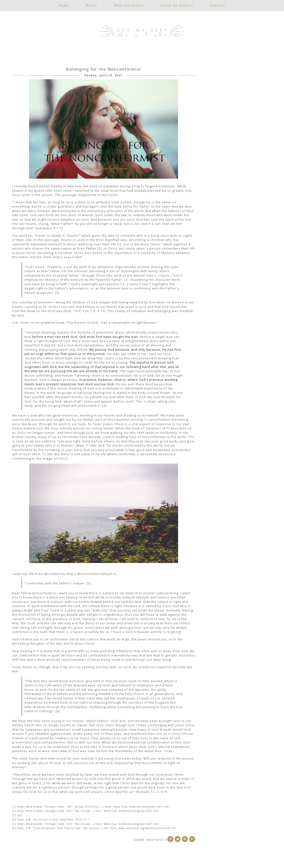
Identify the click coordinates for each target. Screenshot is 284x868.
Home (64, 5)
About (92, 5)
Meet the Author (129, 5)
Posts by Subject (177, 5)
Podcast (218, 5)
